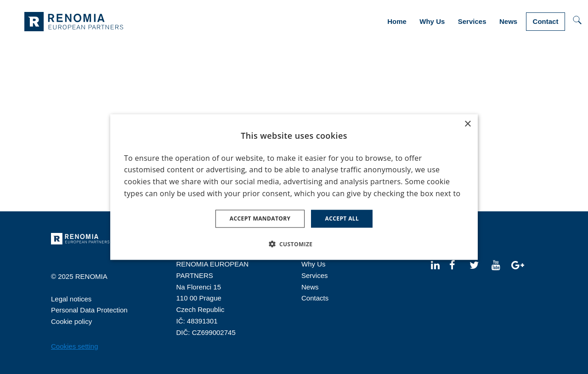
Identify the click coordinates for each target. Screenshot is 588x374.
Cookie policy (71, 321)
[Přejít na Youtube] (496, 264)
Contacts (315, 298)
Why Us (314, 264)
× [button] (467, 124)
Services (315, 275)
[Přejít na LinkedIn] (435, 264)
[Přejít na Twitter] (474, 264)
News (310, 287)
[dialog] (294, 187)
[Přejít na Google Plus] (517, 264)
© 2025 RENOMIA (79, 276)
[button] (294, 244)
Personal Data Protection (89, 310)
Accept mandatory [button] (260, 218)
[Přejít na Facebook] (452, 264)
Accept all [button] (342, 218)
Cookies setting (75, 346)
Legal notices (71, 299)
